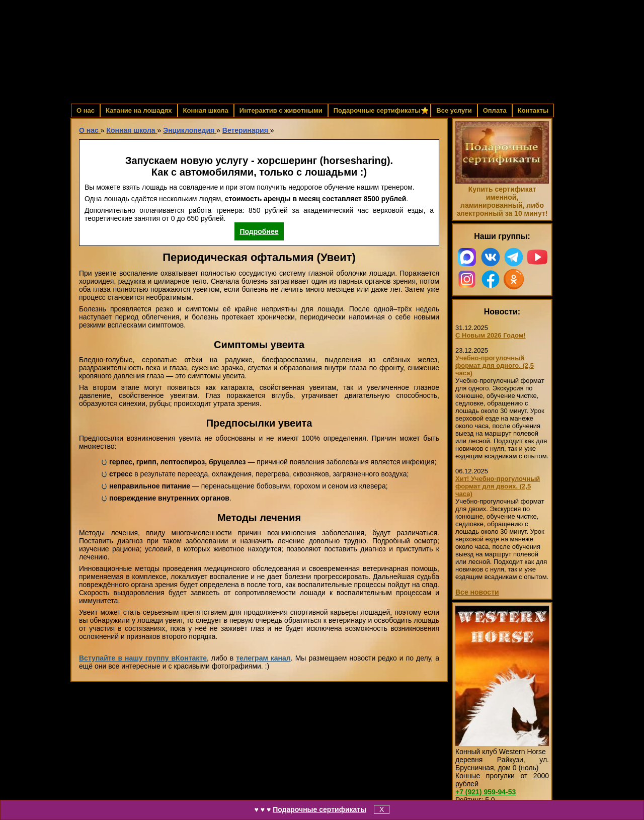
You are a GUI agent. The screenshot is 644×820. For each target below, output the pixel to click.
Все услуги (454, 110)
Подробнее (259, 231)
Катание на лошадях (139, 110)
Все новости (477, 592)
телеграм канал (263, 658)
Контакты (533, 110)
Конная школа (206, 110)
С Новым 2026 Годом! (491, 335)
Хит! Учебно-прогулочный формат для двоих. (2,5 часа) (498, 486)
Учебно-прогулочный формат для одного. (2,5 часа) (495, 365)
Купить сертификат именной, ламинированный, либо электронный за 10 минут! (502, 201)
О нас (86, 110)
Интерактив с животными (281, 110)
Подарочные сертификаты (319, 809)
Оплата (495, 110)
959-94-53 (486, 792)
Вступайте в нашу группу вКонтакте (143, 658)
